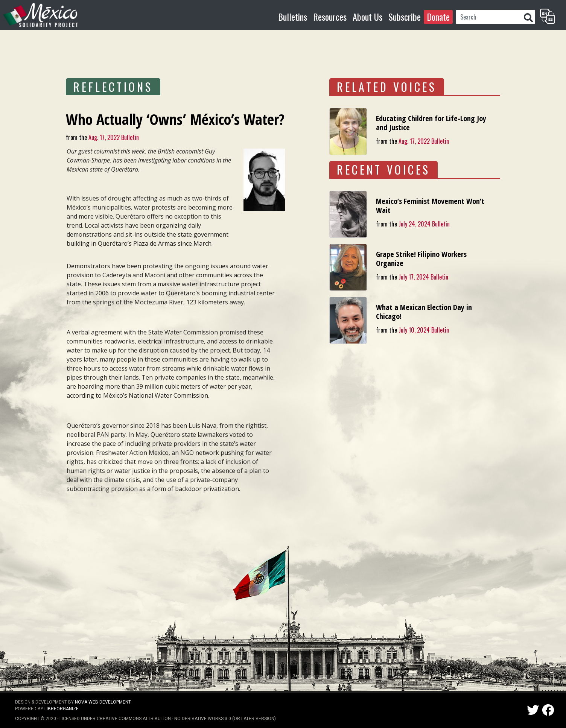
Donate (438, 17)
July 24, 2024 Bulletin (424, 224)
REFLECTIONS (113, 87)
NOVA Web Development (103, 702)
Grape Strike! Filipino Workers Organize (421, 259)
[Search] (489, 17)
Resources (330, 17)
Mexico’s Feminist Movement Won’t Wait (430, 206)
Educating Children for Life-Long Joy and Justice (431, 123)
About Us (367, 17)
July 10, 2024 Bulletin (424, 330)
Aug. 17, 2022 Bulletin (114, 137)
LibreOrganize (62, 709)
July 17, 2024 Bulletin (423, 277)
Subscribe (405, 17)
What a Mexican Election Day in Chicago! (424, 312)
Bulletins (293, 17)
